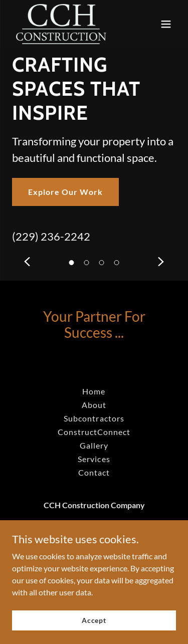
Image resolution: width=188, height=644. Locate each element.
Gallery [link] (94, 445)
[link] (61, 24)
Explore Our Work (65, 192)
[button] (117, 263)
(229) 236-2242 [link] (51, 236)
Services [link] (94, 459)
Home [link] (94, 391)
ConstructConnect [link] (94, 432)
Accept (94, 620)
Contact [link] (94, 472)
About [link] (94, 405)
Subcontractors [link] (94, 418)
